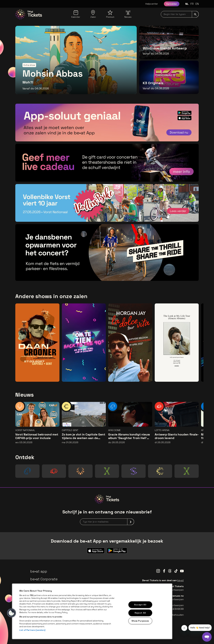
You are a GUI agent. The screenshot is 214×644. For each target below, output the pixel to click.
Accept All (140, 605)
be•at (180, 580)
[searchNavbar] (180, 14)
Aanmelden (172, 4)
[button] (11, 613)
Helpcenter (152, 4)
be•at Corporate (44, 579)
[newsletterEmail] (107, 522)
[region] (92, 611)
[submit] (195, 14)
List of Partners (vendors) (32, 630)
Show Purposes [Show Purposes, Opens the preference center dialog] (140, 621)
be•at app (39, 571)
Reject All (140, 613)
